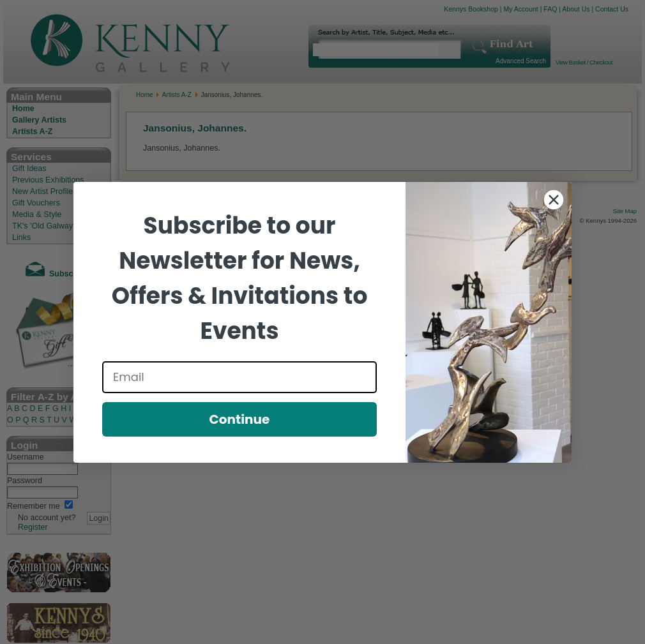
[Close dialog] (554, 200)
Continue (240, 419)
